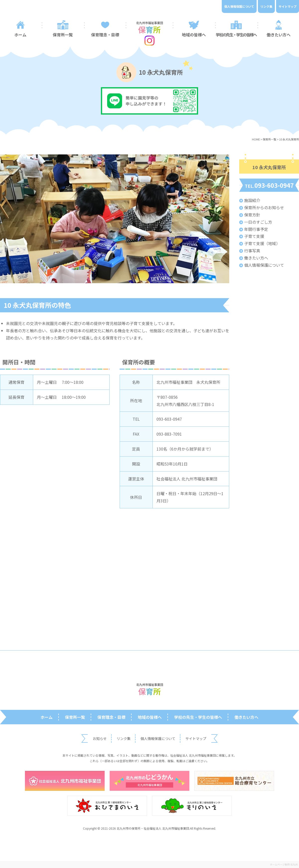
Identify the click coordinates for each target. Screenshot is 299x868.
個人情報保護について (239, 6)
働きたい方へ (256, 258)
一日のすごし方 (258, 222)
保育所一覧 (63, 35)
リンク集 (266, 6)
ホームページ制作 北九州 (284, 864)
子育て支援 (254, 236)
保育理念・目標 (105, 35)
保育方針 (252, 215)
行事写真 (252, 251)
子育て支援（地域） (262, 243)
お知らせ (100, 738)
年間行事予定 (256, 229)
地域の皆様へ (194, 35)
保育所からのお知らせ (264, 207)
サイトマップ (288, 6)
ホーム (47, 717)
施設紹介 (252, 200)
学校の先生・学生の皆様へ (236, 35)
